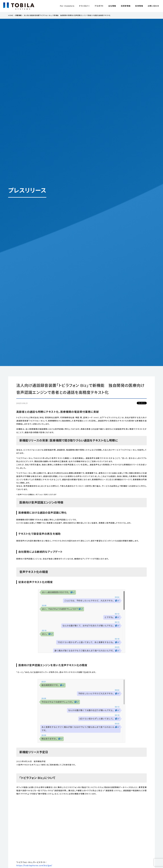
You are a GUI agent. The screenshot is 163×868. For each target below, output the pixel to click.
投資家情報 (126, 6)
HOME (11, 15)
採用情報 (139, 6)
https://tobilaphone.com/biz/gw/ (34, 866)
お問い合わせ (153, 6)
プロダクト (99, 6)
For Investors (67, 6)
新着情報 (18, 15)
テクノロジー (85, 6)
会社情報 (112, 6)
